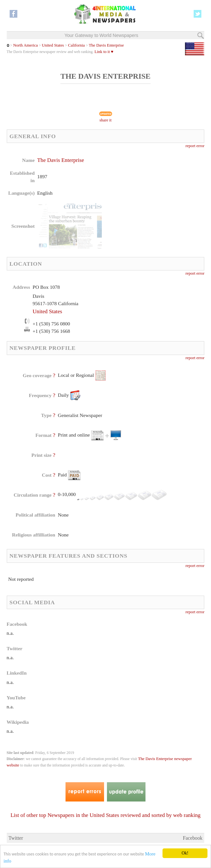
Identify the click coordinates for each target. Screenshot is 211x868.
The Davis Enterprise (106, 45)
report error (195, 146)
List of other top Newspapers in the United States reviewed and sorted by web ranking (106, 815)
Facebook (193, 838)
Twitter (16, 838)
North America (26, 45)
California (76, 45)
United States (53, 45)
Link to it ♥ (104, 52)
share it (106, 120)
